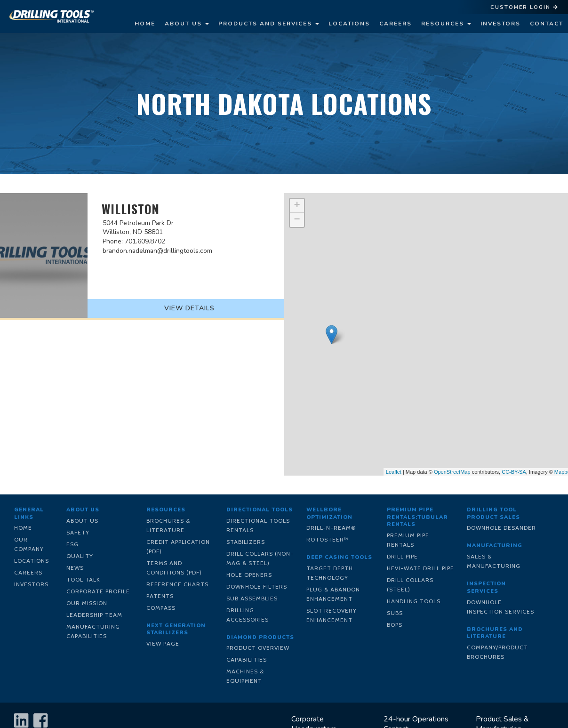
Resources (446, 24)
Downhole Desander (501, 528)
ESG (72, 544)
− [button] (297, 220)
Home (145, 24)
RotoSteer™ (328, 539)
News (75, 568)
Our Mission (87, 603)
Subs (395, 613)
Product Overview (258, 648)
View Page (163, 643)
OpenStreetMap (452, 472)
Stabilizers (246, 542)
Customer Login (524, 7)
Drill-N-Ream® (331, 528)
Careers (396, 24)
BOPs (395, 625)
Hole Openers (249, 575)
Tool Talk (83, 579)
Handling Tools (414, 601)
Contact (547, 24)
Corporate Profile (98, 591)
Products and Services (269, 24)
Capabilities (247, 659)
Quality (80, 556)
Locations (349, 24)
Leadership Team (94, 615)
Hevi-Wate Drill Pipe (420, 568)
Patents (160, 596)
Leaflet (394, 472)
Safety (78, 532)
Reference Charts (177, 584)
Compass (161, 608)
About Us (187, 24)
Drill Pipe (402, 556)
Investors (500, 24)
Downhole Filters (257, 586)
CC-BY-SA (514, 472)
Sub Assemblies (252, 598)
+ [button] (297, 206)
